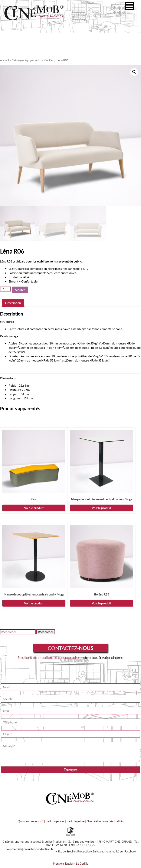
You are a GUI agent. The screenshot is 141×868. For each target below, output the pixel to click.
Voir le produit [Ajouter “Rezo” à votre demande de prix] (34, 508)
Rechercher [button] (46, 632)
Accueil (4, 60)
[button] (129, 6)
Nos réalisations (97, 821)
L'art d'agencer (55, 821)
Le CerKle (82, 864)
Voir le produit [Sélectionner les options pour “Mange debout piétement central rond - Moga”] (34, 603)
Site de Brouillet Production (74, 851)
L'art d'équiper (76, 821)
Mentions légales (63, 864)
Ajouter (20, 290)
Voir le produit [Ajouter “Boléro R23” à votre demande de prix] (101, 603)
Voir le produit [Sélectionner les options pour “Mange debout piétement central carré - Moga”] (101, 508)
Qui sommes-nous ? (31, 821)
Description (13, 303)
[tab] (13, 303)
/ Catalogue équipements (25, 60)
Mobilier (49, 60)
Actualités (117, 821)
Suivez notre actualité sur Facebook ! (115, 851)
